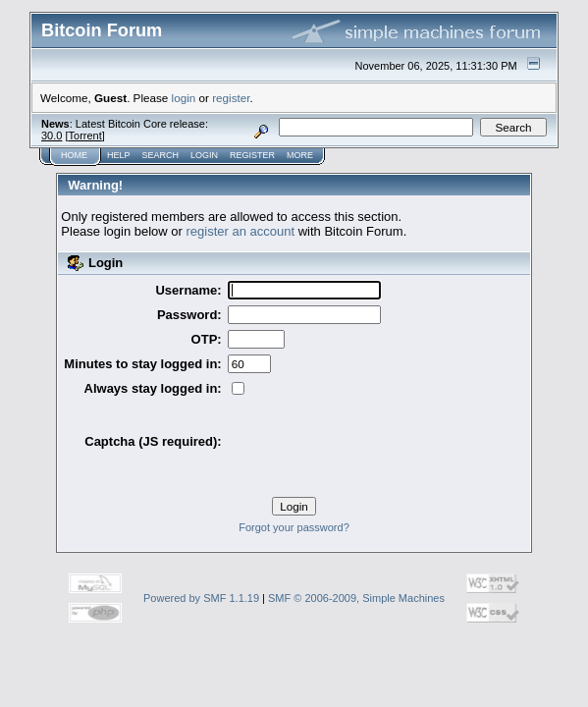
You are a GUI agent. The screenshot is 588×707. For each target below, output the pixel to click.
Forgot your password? (294, 470)
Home (44, 103)
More (230, 103)
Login (150, 103)
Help (80, 103)
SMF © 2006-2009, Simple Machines (356, 541)
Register (190, 103)
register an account (241, 176)
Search (115, 103)
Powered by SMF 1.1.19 (201, 541)
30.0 (185, 81)
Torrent (219, 81)
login (158, 51)
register (204, 51)
